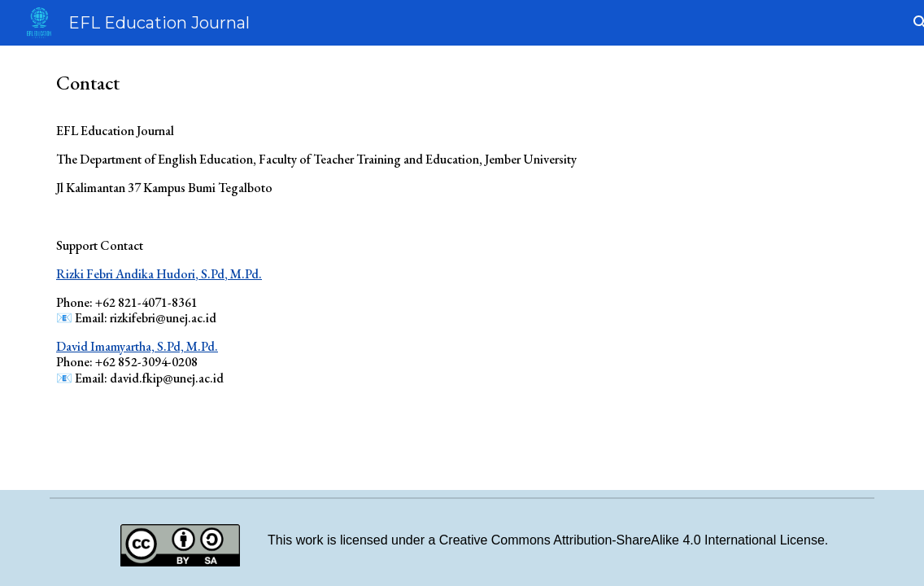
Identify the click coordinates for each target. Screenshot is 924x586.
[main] (462, 257)
